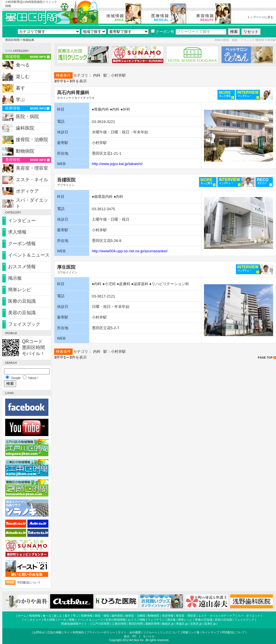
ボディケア (27, 191)
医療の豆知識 (22, 301)
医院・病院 (27, 117)
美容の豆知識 (22, 313)
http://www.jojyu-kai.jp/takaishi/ (117, 164)
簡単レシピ (20, 290)
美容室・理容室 (32, 168)
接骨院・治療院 (32, 140)
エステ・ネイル (32, 180)
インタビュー (22, 220)
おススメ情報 (22, 267)
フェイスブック (24, 324)
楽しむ (23, 76)
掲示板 (15, 278)
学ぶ (20, 100)
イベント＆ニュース (29, 255)
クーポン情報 (22, 244)
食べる (23, 65)
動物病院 (25, 151)
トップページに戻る (260, 17)
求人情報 (17, 232)
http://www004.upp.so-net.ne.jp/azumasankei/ (130, 251)
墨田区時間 (12, 40)
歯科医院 (25, 128)
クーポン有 (163, 32)
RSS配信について (29, 583)
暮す (20, 88)
